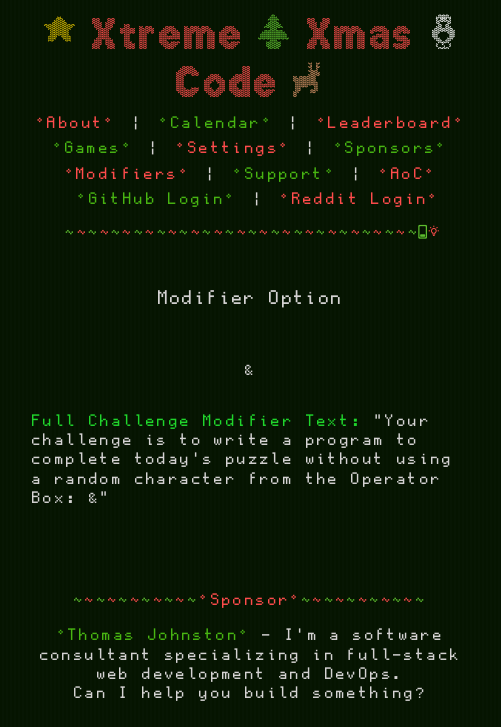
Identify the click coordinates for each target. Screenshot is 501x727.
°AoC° (407, 174)
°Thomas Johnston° (154, 635)
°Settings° (233, 148)
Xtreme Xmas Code (251, 59)
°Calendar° (216, 123)
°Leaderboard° (391, 123)
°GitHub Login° (157, 199)
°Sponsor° (250, 600)
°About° (76, 123)
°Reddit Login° (360, 199)
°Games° (93, 148)
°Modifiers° (127, 174)
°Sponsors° (391, 148)
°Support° (284, 174)
